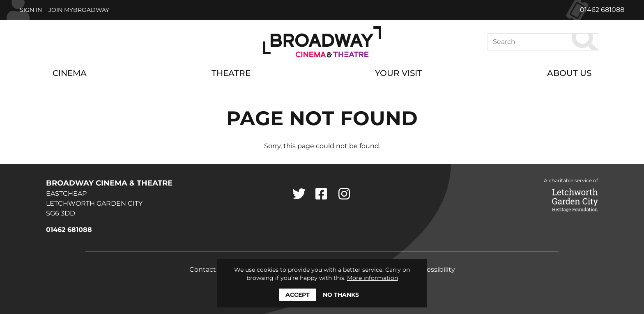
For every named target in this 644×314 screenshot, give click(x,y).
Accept (298, 295)
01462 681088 (602, 10)
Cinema (70, 73)
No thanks (341, 295)
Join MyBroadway (79, 10)
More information (373, 278)
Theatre (231, 73)
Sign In (31, 10)
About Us (569, 73)
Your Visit (399, 73)
